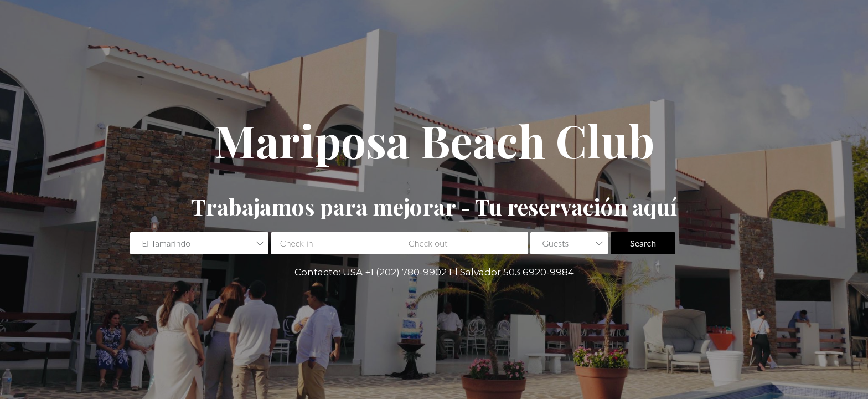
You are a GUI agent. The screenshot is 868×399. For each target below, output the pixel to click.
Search (643, 243)
